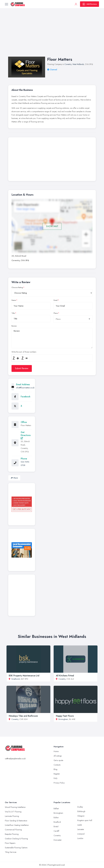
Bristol (56, 826)
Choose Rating (17, 287)
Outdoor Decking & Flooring (16, 839)
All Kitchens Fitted (65, 676)
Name (14, 300)
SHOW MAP (52, 226)
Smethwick (16, 679)
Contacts (57, 765)
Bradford (57, 822)
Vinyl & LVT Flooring (13, 812)
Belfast (56, 809)
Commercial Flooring (13, 830)
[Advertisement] (52, 35)
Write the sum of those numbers (24, 352)
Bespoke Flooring (12, 834)
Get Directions (26, 435)
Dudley (80, 807)
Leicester (81, 829)
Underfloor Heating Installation (17, 825)
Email (56, 300)
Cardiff (56, 831)
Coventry (68, 64)
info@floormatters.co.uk (25, 388)
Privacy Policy (59, 783)
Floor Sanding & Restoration (16, 821)
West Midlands (78, 64)
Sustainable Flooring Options (16, 848)
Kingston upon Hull (85, 820)
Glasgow (81, 816)
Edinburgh (81, 811)
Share (14, 478)
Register (57, 774)
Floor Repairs (10, 843)
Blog (55, 769)
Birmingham (63, 719)
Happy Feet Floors (65, 716)
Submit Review (22, 368)
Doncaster (58, 840)
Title (13, 313)
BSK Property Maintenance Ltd (24, 676)
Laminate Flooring (12, 816)
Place (56, 313)
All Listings (58, 756)
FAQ (55, 778)
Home (56, 751)
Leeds (80, 825)
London (80, 838)
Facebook (26, 397)
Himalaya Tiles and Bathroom (23, 716)
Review (14, 326)
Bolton (56, 818)
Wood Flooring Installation (15, 807)
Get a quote (58, 760)
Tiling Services (11, 852)
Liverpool (81, 834)
